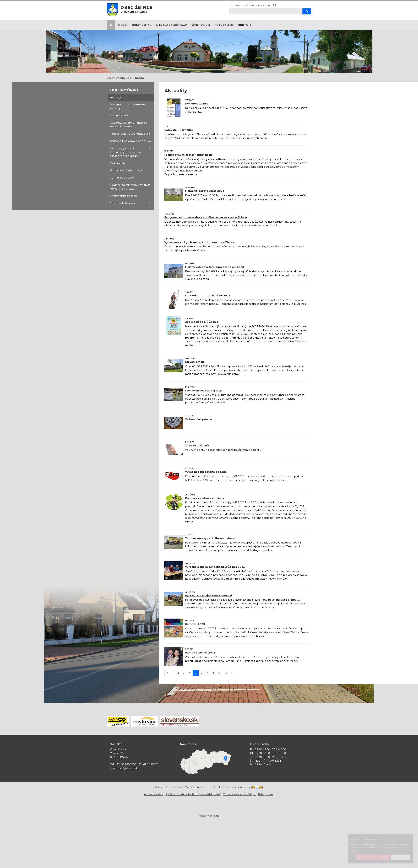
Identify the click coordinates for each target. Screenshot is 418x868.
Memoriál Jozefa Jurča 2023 (205, 191)
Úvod (110, 78)
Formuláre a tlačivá (122, 178)
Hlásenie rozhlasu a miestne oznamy (128, 106)
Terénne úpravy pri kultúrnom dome (210, 538)
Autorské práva (154, 794)
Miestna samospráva (172, 25)
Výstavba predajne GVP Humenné (208, 595)
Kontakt (245, 25)
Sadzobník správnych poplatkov (131, 141)
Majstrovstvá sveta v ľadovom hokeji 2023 (215, 267)
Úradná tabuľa (119, 116)
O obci (122, 25)
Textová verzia (238, 5)
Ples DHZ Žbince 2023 (200, 653)
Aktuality (139, 78)
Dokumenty (130, 163)
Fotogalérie (224, 25)
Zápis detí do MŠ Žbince (202, 322)
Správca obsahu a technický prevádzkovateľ (193, 794)
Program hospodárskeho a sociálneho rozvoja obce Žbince (206, 217)
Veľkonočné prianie (198, 419)
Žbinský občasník (197, 445)
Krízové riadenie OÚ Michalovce (130, 134)
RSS (268, 5)
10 (226, 673)
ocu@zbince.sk (128, 768)
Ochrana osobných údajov (127, 170)
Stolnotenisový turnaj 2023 (204, 391)
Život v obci (201, 25)
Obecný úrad (142, 25)
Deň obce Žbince (197, 104)
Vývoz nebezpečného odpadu (206, 472)
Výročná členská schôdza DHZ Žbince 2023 (215, 567)
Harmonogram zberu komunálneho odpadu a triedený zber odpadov (130, 152)
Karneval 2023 (195, 624)
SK (275, 5)
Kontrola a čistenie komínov (205, 498)
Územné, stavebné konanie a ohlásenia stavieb (129, 125)
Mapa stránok (256, 5)
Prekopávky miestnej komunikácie (188, 155)
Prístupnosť (266, 794)
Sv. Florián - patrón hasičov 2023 (208, 296)
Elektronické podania (124, 196)
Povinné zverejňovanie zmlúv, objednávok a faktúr (130, 187)
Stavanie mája (195, 362)
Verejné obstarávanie (130, 203)
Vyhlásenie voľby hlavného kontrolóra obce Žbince (199, 242)
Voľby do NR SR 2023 (179, 130)
